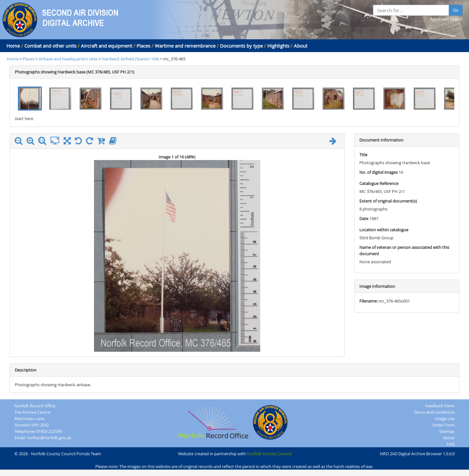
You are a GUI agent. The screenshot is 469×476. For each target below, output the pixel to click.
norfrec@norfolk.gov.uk (49, 438)
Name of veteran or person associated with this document (404, 250)
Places (143, 46)
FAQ (451, 444)
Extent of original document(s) (388, 201)
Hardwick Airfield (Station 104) (131, 59)
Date (364, 219)
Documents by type (241, 46)
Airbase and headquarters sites (68, 59)
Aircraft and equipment (106, 46)
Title (363, 155)
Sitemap (447, 431)
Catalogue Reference (379, 183)
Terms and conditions (434, 412)
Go (456, 10)
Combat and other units (50, 46)
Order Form (443, 425)
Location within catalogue (384, 230)
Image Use (445, 418)
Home (13, 46)
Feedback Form (440, 406)
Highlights (278, 46)
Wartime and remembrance (185, 46)
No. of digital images (379, 172)
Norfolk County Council (269, 454)
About (301, 46)
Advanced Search (446, 19)
